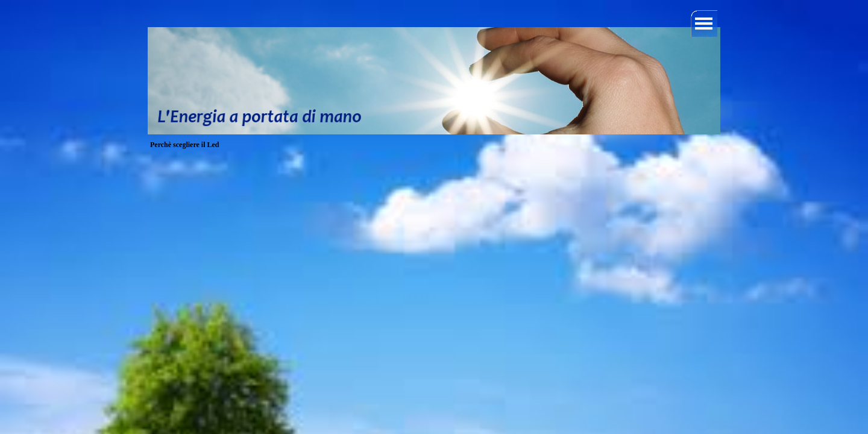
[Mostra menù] (704, 24)
